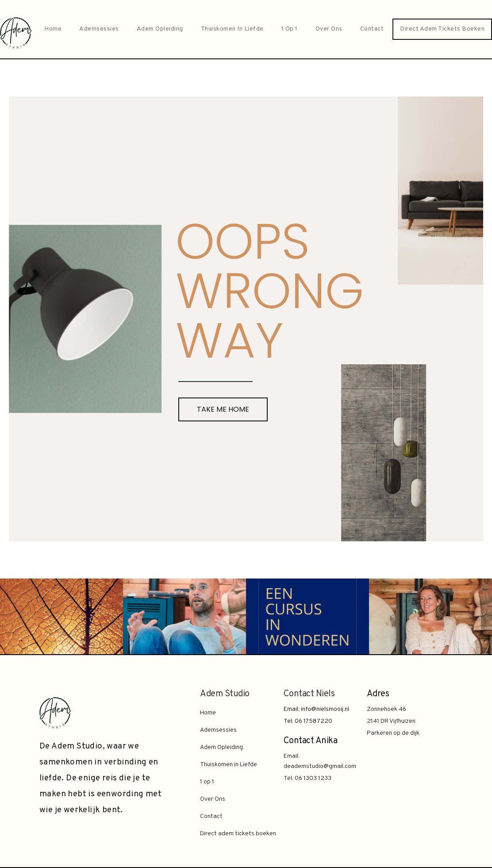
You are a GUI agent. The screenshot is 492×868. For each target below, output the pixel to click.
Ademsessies (99, 29)
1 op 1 (290, 29)
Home (53, 29)
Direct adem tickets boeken (442, 29)
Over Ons (329, 29)
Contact (372, 29)
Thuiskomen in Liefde (232, 29)
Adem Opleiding (160, 29)
